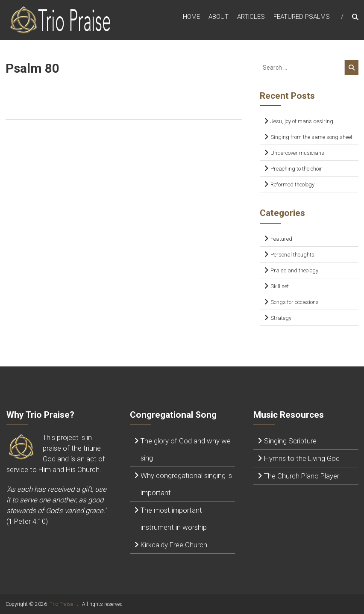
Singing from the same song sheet (311, 137)
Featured (281, 239)
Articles (251, 17)
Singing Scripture (290, 441)
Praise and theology (294, 270)
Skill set (280, 286)
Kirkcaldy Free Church (174, 545)
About (219, 17)
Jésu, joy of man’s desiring (302, 121)
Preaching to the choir (296, 169)
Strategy (281, 318)
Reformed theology (292, 184)
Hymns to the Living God (302, 458)
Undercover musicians (297, 153)
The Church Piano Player (302, 476)
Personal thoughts (292, 255)
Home (191, 17)
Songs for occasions (295, 302)
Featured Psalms (302, 17)
